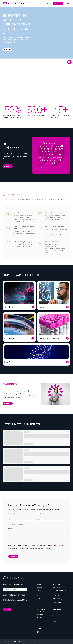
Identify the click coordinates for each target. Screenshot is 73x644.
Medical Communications (59, 593)
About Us (40, 584)
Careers (39, 598)
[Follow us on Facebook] (38, 632)
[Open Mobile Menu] (68, 4)
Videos (54, 616)
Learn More (7, 50)
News (38, 593)
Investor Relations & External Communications (59, 599)
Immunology (40, 615)
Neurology (39, 620)
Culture (39, 596)
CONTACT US (58, 3)
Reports (54, 613)
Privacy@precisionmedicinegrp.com (16, 550)
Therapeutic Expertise (42, 611)
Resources (57, 610)
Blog (54, 618)
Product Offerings (57, 603)
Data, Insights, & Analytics (59, 596)
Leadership (40, 588)
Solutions (57, 584)
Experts (39, 590)
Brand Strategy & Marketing (59, 590)
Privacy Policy (56, 545)
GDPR (30, 641)
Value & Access (56, 588)
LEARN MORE (8, 166)
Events (54, 621)
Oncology (39, 617)
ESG (35, 641)
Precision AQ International (9, 641)
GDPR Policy (5, 598)
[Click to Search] (47, 4)
